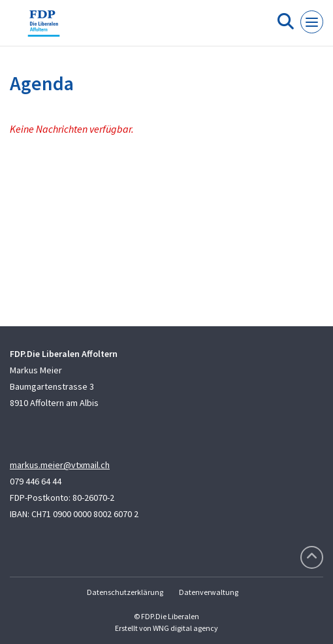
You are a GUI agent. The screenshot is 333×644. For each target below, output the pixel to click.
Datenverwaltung (209, 592)
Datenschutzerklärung (125, 592)
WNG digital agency (185, 628)
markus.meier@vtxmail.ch (60, 465)
